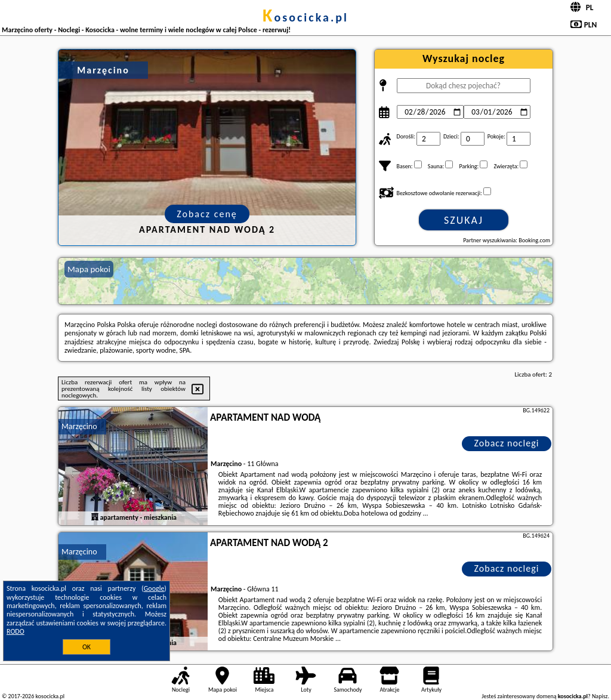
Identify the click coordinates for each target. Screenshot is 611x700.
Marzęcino (79, 426)
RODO (16, 631)
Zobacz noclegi (507, 443)
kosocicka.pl (305, 17)
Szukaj (464, 220)
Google (154, 588)
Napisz (600, 696)
